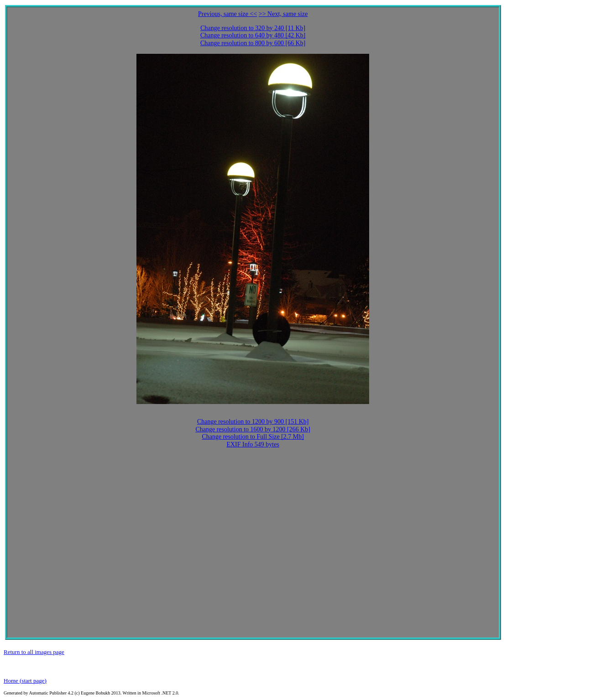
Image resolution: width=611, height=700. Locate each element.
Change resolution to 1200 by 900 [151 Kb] (253, 422)
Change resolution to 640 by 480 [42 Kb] (253, 35)
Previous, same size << (227, 14)
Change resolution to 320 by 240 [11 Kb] (253, 28)
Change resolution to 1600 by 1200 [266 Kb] (253, 429)
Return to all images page (34, 652)
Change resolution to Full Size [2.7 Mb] (253, 437)
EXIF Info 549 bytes (253, 444)
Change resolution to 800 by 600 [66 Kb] (253, 43)
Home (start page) (25, 681)
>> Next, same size (283, 14)
